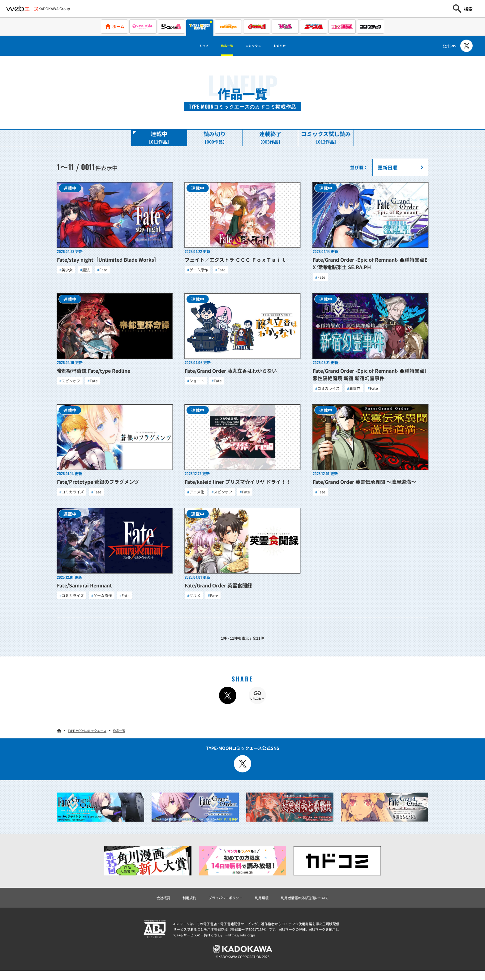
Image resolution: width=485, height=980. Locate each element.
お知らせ (291, 46)
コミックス (256, 46)
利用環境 (264, 904)
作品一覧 (221, 46)
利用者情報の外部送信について (315, 904)
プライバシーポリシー (221, 904)
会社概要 (148, 904)
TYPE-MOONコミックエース (87, 736)
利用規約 (178, 904)
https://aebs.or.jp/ (242, 942)
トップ (192, 46)
